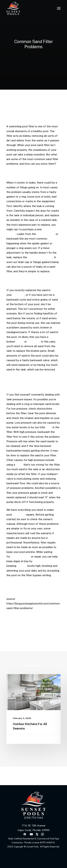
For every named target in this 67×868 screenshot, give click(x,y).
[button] (59, 8)
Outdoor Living (43, 683)
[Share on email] (44, 635)
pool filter (18, 295)
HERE (57, 583)
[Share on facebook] (7, 635)
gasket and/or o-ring (40, 257)
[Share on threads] (17, 635)
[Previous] (17, 776)
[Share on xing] (40, 635)
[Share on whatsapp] (31, 635)
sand (49, 427)
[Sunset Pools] (13, 8)
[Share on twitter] (12, 635)
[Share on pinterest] (21, 635)
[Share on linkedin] (26, 635)
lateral (20, 342)
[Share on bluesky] (35, 635)
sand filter (19, 515)
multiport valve (46, 234)
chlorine (22, 566)
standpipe (34, 342)
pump (19, 465)
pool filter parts (21, 557)
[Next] (50, 776)
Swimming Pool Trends (39, 689)
